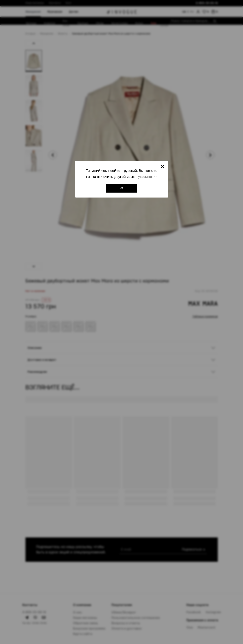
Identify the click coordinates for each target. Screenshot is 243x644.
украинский (148, 177)
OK (121, 188)
